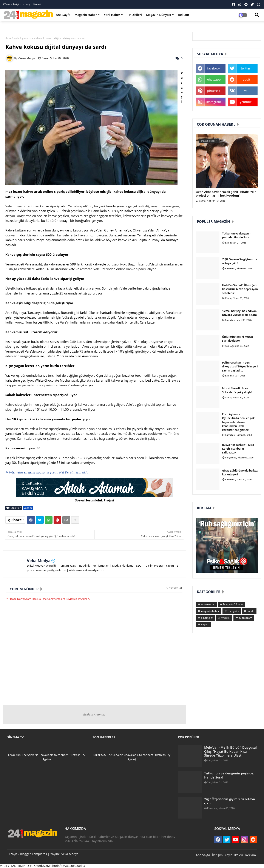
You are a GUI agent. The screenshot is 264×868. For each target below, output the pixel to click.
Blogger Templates (33, 854)
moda (251, 611)
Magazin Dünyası (159, 15)
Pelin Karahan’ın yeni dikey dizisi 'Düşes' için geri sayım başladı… (240, 366)
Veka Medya (39, 561)
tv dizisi (226, 618)
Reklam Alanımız (94, 714)
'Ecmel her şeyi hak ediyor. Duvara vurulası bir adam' (240, 313)
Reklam (184, 15)
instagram (214, 102)
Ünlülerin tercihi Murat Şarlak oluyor (238, 339)
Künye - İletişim (12, 4)
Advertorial (208, 604)
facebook (214, 68)
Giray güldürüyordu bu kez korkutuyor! (240, 472)
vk (246, 91)
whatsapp (214, 79)
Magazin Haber (86, 15)
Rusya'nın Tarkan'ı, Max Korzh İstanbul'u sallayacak (238, 449)
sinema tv (207, 618)
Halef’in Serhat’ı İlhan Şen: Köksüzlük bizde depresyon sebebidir (240, 289)
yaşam (27, 38)
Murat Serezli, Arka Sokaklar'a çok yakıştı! (237, 390)
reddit (246, 79)
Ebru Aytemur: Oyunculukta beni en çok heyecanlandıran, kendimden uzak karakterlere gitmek (238, 422)
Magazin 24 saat (233, 604)
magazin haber (210, 611)
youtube (246, 102)
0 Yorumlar (174, 588)
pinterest (214, 91)
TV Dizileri (134, 15)
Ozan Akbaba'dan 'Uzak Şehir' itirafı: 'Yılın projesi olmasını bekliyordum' (226, 194)
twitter (246, 68)
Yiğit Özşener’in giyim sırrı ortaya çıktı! (239, 261)
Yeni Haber (112, 15)
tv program (245, 618)
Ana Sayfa (63, 15)
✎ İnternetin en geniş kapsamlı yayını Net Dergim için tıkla (47, 472)
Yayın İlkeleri (33, 4)
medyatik (233, 611)
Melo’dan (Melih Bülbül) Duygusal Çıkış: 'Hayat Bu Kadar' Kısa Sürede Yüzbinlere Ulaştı (230, 751)
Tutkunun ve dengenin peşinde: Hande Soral (237, 235)
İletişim (217, 855)
